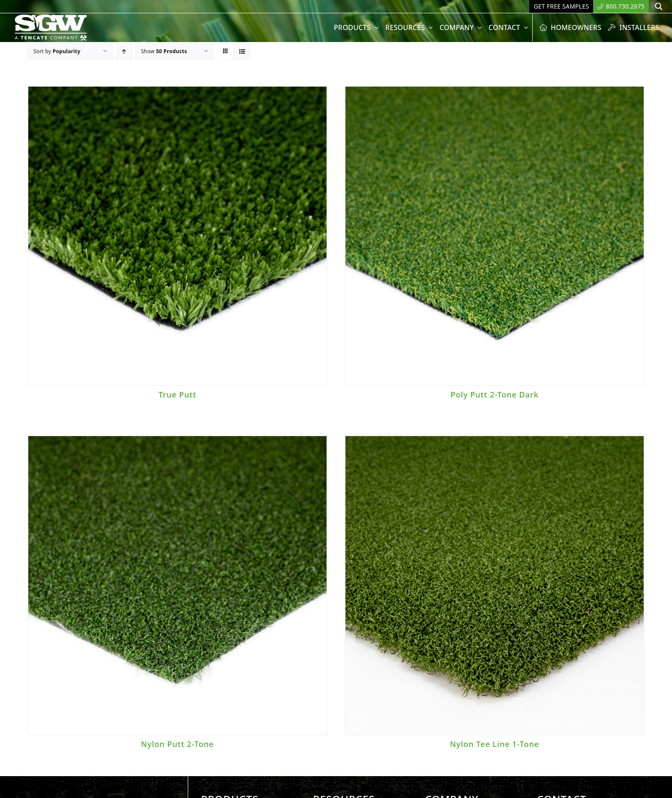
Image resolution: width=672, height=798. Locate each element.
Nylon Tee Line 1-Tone (495, 744)
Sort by (57, 51)
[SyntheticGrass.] (51, 17)
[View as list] (242, 51)
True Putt (177, 394)
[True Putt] (177, 236)
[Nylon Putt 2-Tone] (177, 585)
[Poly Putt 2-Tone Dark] (495, 236)
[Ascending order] (124, 51)
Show (164, 51)
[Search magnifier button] (659, 6)
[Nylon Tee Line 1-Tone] (495, 585)
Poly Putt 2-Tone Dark (494, 394)
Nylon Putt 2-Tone (177, 744)
